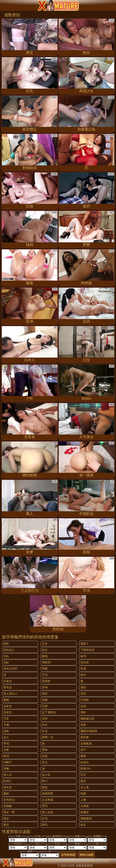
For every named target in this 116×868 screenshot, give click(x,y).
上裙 (83, 800)
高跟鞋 (46, 681)
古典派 (85, 806)
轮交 (45, 650)
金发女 (8, 706)
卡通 (6, 725)
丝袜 (83, 725)
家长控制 (104, 861)
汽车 (6, 719)
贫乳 (83, 694)
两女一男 (9, 812)
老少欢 (46, 775)
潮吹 (83, 712)
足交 (45, 644)
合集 (6, 750)
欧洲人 (8, 781)
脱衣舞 (85, 737)
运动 (83, 706)
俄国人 (85, 644)
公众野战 (48, 800)
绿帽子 (8, 762)
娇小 (45, 781)
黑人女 (8, 775)
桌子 (83, 750)
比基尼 (8, 681)
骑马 (45, 825)
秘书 (83, 656)
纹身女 (85, 762)
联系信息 (47, 861)
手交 (45, 675)
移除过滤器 (86, 855)
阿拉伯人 (9, 650)
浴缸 (6, 662)
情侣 (6, 756)
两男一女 (48, 737)
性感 (83, 669)
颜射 (6, 793)
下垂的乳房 (87, 650)
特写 (6, 744)
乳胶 (45, 706)
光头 (6, 656)
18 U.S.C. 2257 (73, 861)
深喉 (6, 768)
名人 (6, 737)
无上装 (85, 787)
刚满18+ (86, 768)
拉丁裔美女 (49, 712)
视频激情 (86, 818)
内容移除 (90, 861)
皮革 (45, 719)
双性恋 (8, 687)
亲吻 (45, 700)
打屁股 (85, 700)
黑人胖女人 (10, 694)
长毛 (45, 731)
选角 (6, 731)
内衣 (45, 725)
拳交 (6, 825)
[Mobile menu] (4, 5)
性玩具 (85, 662)
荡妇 (83, 687)
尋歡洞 (46, 662)
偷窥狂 (85, 812)
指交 (6, 818)
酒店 (45, 694)
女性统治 (9, 800)
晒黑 (83, 756)
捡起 (45, 787)
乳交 (83, 775)
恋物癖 (8, 806)
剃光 (83, 675)
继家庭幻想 (87, 719)
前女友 (8, 787)
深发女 (8, 712)
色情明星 (48, 793)
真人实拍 (48, 812)
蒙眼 (6, 700)
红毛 (45, 818)
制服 (83, 793)
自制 (45, 687)
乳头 (45, 762)
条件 (58, 861)
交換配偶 (86, 744)
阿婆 (45, 669)
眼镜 (45, 656)
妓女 (83, 825)
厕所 (83, 781)
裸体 (45, 750)
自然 (45, 756)
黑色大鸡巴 (10, 669)
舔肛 (6, 644)
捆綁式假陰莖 (89, 731)
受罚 (45, 806)
